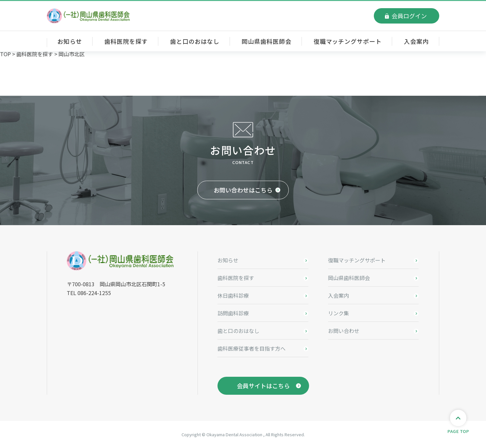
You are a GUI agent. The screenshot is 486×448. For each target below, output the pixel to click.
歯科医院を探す (126, 41)
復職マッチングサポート (348, 41)
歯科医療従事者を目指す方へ (252, 348)
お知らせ (70, 41)
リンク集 (338, 313)
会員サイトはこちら (263, 386)
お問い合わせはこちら (243, 190)
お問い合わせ (344, 331)
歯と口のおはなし (195, 41)
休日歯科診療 (233, 295)
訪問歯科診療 (233, 313)
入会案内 (416, 41)
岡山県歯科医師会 (266, 41)
